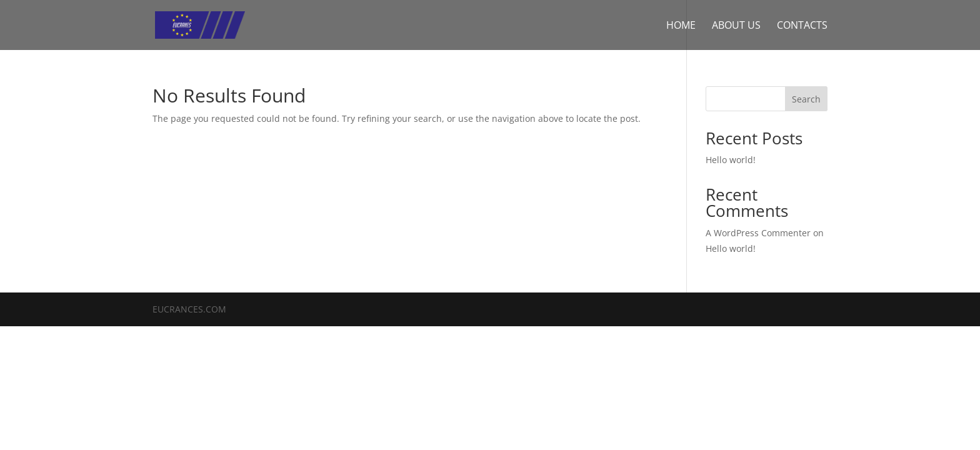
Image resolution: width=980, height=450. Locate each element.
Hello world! (731, 160)
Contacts (802, 26)
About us (736, 26)
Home (681, 26)
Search (806, 99)
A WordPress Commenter (758, 233)
